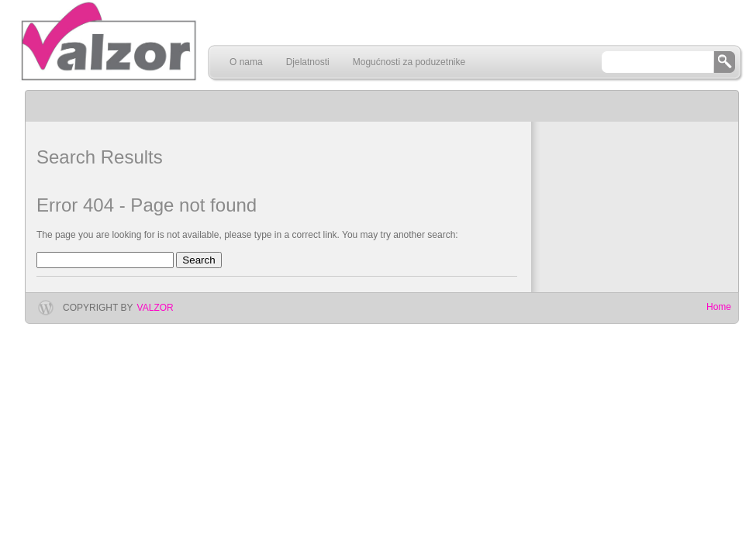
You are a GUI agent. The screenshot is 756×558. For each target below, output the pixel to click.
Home (719, 307)
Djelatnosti (308, 62)
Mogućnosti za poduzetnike (409, 62)
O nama (246, 62)
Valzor (155, 308)
